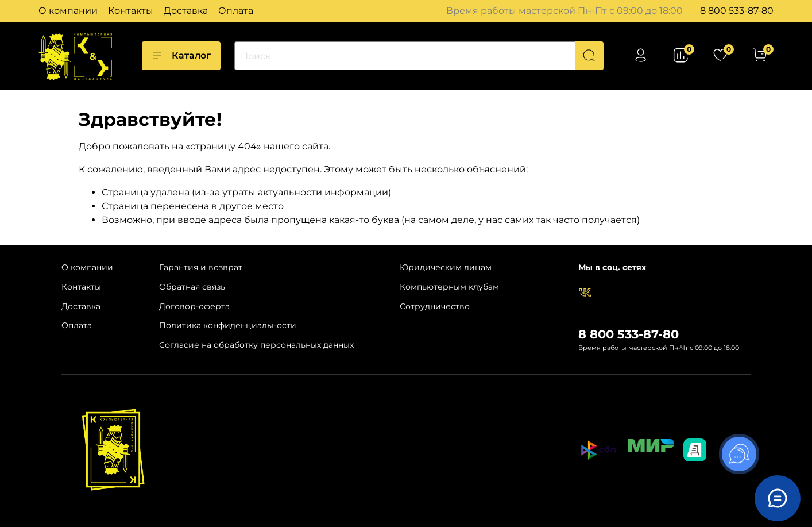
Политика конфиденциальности (228, 325)
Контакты (131, 11)
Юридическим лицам (446, 267)
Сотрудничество (435, 306)
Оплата (236, 11)
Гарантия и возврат (201, 267)
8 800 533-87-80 (737, 11)
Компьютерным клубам (449, 287)
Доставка (186, 11)
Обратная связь (192, 287)
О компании (68, 11)
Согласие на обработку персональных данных (256, 345)
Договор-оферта (194, 306)
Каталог (181, 56)
